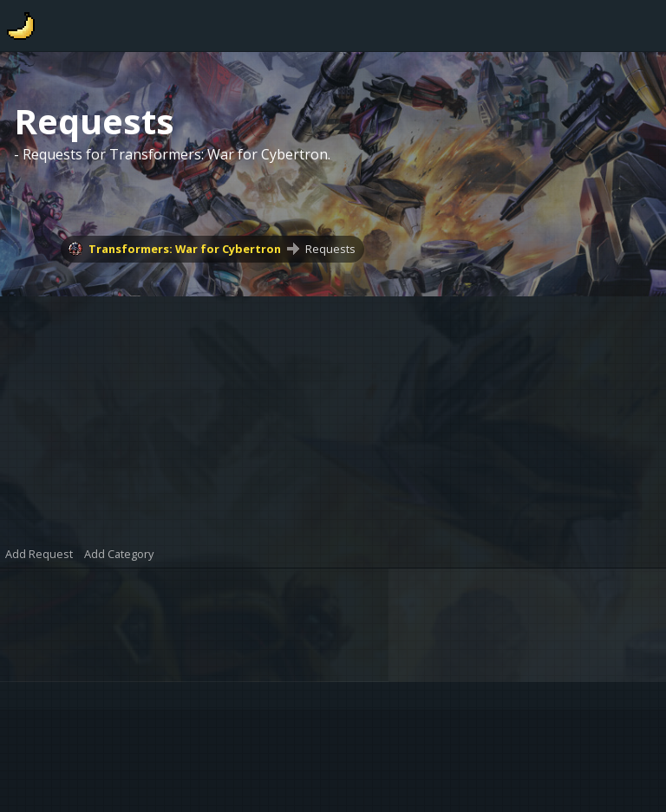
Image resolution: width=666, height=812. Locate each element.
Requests (330, 249)
